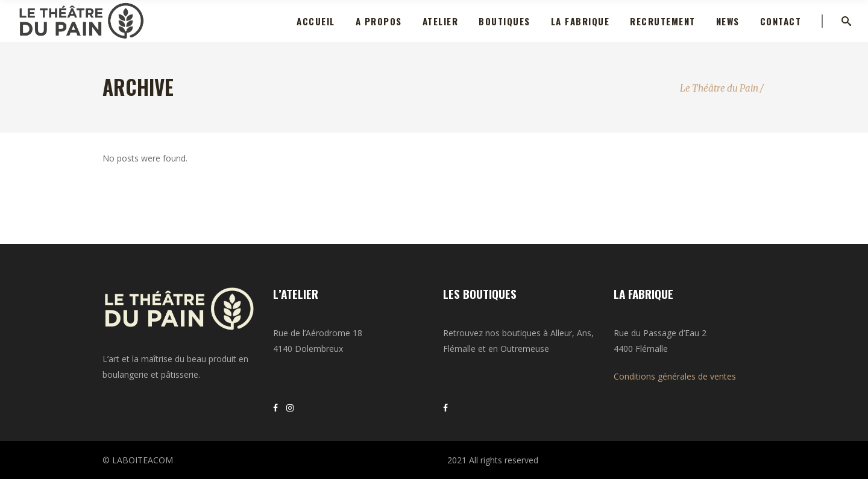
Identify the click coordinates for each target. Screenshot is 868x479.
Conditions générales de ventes (675, 376)
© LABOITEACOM (138, 460)
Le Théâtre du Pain (719, 88)
